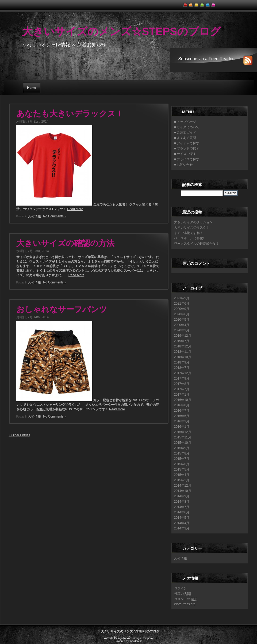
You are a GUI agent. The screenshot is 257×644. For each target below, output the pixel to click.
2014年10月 (183, 491)
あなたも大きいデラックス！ (70, 114)
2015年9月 (182, 448)
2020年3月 (182, 330)
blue (208, 3)
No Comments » (55, 216)
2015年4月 (182, 475)
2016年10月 (183, 400)
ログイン (181, 588)
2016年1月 (182, 427)
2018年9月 (182, 362)
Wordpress (136, 641)
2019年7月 (182, 341)
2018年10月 (183, 357)
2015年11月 (183, 437)
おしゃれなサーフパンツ (62, 309)
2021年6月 (182, 304)
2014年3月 (182, 528)
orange (192, 3)
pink (214, 3)
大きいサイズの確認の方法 (65, 243)
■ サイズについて (187, 127)
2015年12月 (183, 432)
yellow (197, 3)
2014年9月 (182, 496)
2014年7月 (182, 507)
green (203, 3)
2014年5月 (182, 518)
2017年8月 (182, 384)
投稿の (183, 594)
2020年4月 (182, 325)
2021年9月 (182, 298)
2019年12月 (183, 336)
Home (32, 88)
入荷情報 (34, 216)
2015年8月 (182, 453)
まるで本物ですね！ (189, 233)
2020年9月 (182, 309)
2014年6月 (182, 512)
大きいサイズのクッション (193, 222)
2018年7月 (182, 368)
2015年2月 (182, 480)
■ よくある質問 (185, 138)
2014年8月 (182, 502)
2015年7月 (182, 459)
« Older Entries (20, 435)
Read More (75, 209)
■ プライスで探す (187, 159)
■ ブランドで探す (187, 149)
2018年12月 (183, 346)
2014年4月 (182, 523)
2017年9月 (182, 378)
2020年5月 (182, 320)
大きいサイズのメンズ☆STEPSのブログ (121, 31)
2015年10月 (183, 443)
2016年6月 (182, 416)
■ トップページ (185, 122)
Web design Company (140, 638)
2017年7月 (182, 389)
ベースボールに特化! (189, 238)
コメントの (186, 599)
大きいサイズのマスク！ (192, 228)
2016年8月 (182, 405)
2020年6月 (182, 314)
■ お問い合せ (184, 165)
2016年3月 (182, 421)
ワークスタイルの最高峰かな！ (197, 244)
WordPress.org (185, 604)
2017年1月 (182, 395)
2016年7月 (182, 411)
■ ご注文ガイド (185, 132)
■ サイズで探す (185, 154)
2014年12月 (183, 486)
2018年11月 (183, 352)
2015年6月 (182, 464)
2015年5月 (182, 469)
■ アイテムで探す (187, 143)
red (186, 3)
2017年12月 (183, 373)
